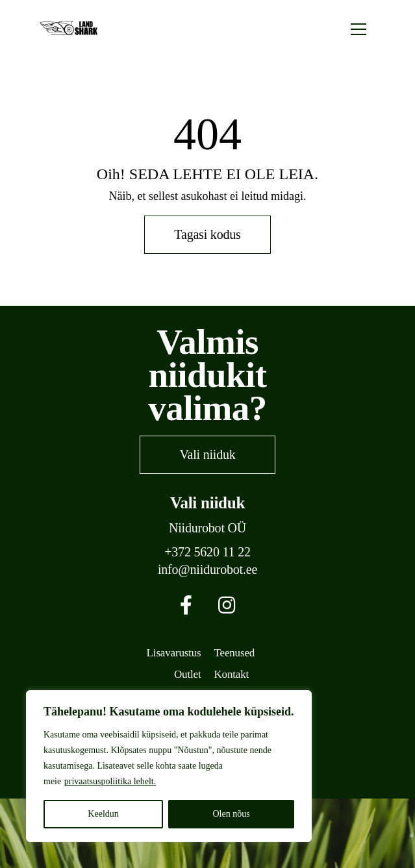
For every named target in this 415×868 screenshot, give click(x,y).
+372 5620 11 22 (208, 552)
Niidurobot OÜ (208, 528)
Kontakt (232, 674)
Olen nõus (231, 814)
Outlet (187, 674)
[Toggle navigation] (358, 28)
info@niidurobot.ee (208, 570)
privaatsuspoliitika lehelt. (110, 781)
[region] (169, 766)
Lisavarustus (174, 653)
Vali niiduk (207, 454)
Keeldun (103, 814)
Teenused (235, 653)
